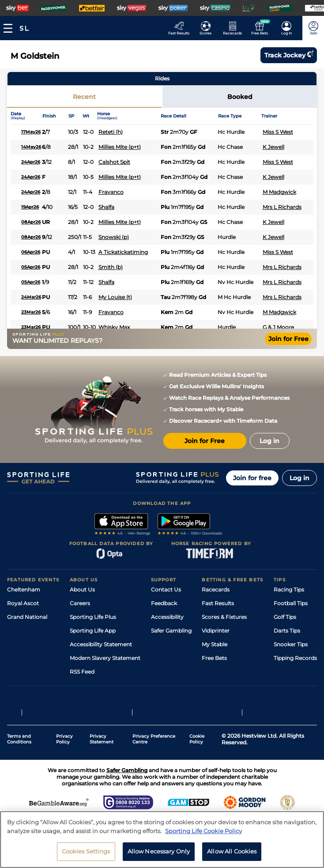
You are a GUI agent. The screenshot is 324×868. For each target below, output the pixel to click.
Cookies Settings (86, 854)
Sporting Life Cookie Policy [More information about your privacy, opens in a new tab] (203, 834)
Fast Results (218, 603)
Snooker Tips (291, 644)
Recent (84, 97)
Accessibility (167, 617)
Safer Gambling (171, 631)
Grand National (27, 617)
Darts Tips (287, 631)
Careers (80, 603)
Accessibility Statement (101, 644)
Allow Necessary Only (159, 854)
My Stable (215, 644)
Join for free (252, 478)
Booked (240, 97)
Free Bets (214, 658)
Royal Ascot (23, 603)
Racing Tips (289, 589)
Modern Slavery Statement (105, 658)
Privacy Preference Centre (154, 739)
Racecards (216, 589)
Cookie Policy (197, 739)
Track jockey (289, 55)
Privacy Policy (64, 739)
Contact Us (166, 589)
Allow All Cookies (232, 854)
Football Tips (291, 603)
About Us (82, 589)
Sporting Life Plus (93, 617)
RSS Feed (82, 672)
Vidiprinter (216, 631)
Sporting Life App (93, 631)
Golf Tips (285, 617)
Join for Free (288, 339)
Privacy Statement (102, 739)
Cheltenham (24, 589)
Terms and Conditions (19, 739)
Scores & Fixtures (224, 617)
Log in (300, 478)
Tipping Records (295, 658)
